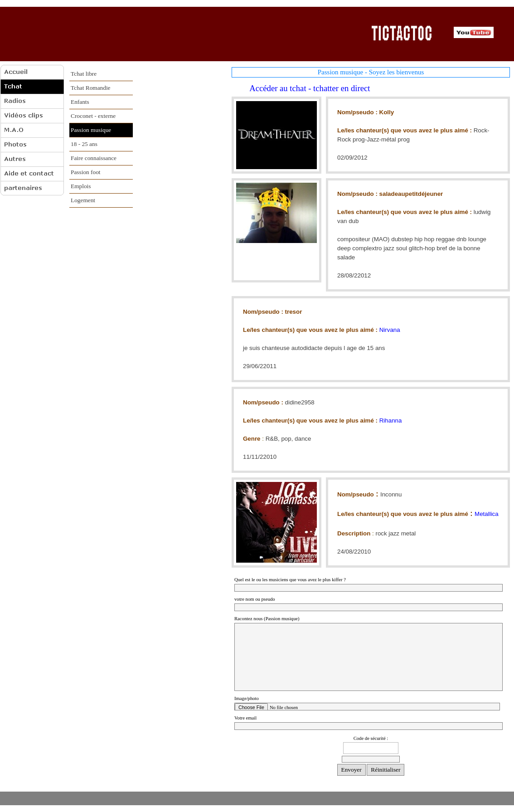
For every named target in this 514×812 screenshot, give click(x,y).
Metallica (487, 514)
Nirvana (390, 330)
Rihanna (391, 421)
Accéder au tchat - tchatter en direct (306, 88)
